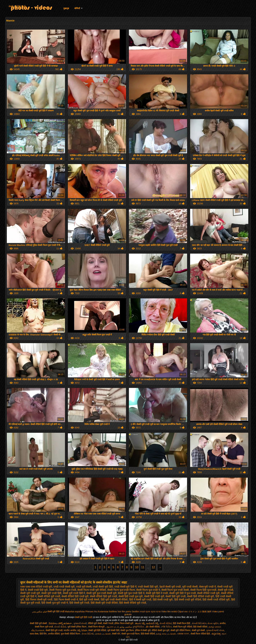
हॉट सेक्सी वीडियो (153, 627)
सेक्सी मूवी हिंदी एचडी (17, 6)
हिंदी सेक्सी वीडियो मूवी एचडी (133, 603)
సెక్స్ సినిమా (82, 630)
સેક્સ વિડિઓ (88, 634)
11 (143, 567)
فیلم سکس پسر (39, 612)
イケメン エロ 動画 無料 (200, 612)
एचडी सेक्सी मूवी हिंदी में (125, 587)
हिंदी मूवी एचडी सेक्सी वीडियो (114, 600)
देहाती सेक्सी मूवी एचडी (170, 587)
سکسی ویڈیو (126, 627)
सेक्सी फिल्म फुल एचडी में (148, 590)
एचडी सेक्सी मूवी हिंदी (103, 587)
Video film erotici (169, 612)
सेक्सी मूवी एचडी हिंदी (51, 593)
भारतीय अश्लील (70, 630)
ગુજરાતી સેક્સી (80, 623)
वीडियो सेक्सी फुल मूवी (160, 630)
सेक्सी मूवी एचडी (225, 590)
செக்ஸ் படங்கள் (103, 634)
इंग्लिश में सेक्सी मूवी (143, 630)
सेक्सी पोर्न (116, 634)
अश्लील (223, 623)
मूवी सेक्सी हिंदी (113, 630)
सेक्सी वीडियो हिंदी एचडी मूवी (75, 596)
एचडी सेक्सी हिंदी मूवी (148, 587)
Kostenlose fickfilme (107, 612)
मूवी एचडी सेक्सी (190, 587)
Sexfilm (135, 612)
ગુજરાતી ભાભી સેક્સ (215, 630)
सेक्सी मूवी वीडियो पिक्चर (181, 630)
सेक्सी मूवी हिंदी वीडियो (97, 630)
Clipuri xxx (183, 612)
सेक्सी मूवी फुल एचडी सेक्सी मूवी (101, 593)
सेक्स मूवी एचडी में (208, 587)
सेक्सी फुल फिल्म (127, 630)
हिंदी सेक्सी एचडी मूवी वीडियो (188, 600)
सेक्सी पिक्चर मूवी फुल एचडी (63, 590)
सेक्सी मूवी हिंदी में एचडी (157, 593)
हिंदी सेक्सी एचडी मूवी (163, 600)
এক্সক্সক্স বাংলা (183, 634)
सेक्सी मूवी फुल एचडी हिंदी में (131, 593)
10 (137, 567)
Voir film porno (124, 612)
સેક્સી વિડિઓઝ (199, 623)
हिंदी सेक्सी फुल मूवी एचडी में (54, 603)
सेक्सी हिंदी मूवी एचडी (176, 596)
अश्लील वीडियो (54, 634)
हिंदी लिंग (43, 634)
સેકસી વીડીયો (166, 623)
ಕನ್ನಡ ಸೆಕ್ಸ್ (216, 634)
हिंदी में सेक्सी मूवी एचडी (140, 600)
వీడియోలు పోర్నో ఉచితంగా (60, 623)
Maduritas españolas (75, 612)
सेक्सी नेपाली (108, 623)
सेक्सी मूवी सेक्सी (198, 630)
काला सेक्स (34, 634)
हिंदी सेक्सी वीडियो (200, 627)
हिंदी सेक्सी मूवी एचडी (79, 603)
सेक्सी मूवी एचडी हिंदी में (74, 593)
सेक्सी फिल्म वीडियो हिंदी (201, 634)
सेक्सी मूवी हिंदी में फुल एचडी (182, 593)
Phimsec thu (91, 612)
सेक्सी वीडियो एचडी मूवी (208, 593)
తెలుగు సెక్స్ (140, 623)
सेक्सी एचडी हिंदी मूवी (38, 590)
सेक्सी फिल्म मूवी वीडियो (183, 627)
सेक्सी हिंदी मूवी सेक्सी (39, 623)
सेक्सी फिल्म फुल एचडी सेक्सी (175, 590)
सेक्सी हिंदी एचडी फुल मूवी (131, 596)
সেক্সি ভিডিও (166, 627)
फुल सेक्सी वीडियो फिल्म (71, 634)
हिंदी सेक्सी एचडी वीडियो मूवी (216, 600)
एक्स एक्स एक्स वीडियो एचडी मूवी (36, 587)
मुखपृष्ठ (66, 8)
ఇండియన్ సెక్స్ (152, 623)
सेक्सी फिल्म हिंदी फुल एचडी (203, 590)
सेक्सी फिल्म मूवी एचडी (44, 627)
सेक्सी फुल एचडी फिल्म (130, 634)
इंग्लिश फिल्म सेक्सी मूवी (124, 623)
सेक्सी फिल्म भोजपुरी (97, 627)
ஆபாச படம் (112, 627)
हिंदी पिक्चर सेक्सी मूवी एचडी (39, 600)
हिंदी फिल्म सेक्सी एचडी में (66, 600)
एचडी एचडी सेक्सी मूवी (64, 587)
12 (153, 567)
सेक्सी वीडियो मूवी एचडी (49, 596)
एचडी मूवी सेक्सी (84, 587)
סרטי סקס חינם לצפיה (150, 612)
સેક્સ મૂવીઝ (213, 623)
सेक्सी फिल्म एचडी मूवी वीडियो (92, 590)
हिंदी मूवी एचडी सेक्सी (89, 600)
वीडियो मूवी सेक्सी (95, 623)
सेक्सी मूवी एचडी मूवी (30, 593)
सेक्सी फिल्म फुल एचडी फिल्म (121, 590)
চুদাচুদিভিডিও (139, 627)
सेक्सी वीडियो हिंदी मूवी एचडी (103, 596)
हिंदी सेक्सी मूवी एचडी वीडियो (104, 603)
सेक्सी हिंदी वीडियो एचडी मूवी (201, 596)
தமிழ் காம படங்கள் (166, 634)
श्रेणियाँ (77, 8)
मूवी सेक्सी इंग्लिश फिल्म (77, 627)
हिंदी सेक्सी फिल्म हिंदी (182, 623)
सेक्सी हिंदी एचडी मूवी (154, 596)
